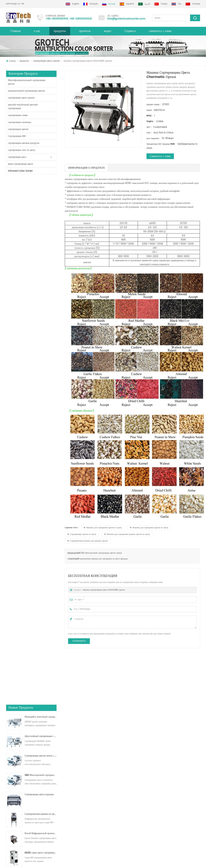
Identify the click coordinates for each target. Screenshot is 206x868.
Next (8, 735)
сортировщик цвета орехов (46, 61)
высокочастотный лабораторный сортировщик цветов (41, 386)
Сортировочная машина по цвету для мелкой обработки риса (41, 289)
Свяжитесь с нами (160, 156)
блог (8, 786)
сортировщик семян (18, 115)
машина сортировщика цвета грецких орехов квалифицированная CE (129, 720)
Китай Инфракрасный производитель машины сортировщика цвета (41, 308)
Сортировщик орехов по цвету (82, 534)
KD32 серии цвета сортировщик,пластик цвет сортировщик (41, 328)
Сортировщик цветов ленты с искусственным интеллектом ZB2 (41, 231)
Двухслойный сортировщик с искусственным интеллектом (41, 211)
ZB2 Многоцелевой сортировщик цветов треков (41, 250)
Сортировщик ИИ (17, 136)
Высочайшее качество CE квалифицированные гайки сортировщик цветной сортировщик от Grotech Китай (32, 720)
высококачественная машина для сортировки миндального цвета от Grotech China (80, 720)
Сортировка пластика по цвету (111, 810)
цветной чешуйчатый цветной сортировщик (23, 106)
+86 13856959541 (81, 19)
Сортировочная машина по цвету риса (115, 777)
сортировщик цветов (18, 129)
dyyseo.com (106, 862)
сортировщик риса (17, 157)
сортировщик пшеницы (20, 122)
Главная (16, 31)
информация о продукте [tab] (87, 168)
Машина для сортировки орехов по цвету (103, 528)
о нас (37, 31)
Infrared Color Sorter (20, 171)
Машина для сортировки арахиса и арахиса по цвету (177, 720)
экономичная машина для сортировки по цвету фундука (104, 559)
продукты (24, 61)
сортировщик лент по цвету (22, 150)
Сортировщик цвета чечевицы (111, 789)
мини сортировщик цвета (20, 164)
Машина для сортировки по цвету (113, 783)
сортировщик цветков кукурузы (24, 143)
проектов (85, 31)
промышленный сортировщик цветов (26, 91)
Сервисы (130, 31)
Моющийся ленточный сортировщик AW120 (41, 192)
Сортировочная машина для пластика (114, 795)
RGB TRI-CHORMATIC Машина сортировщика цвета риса (41, 347)
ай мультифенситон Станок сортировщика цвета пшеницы (41, 367)
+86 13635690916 (57, 19)
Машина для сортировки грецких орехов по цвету (127, 534)
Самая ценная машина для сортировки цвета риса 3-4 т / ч (41, 405)
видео (108, 31)
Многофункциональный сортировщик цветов (27, 82)
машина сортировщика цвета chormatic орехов (104, 590)
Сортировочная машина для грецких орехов (88, 541)
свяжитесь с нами (160, 31)
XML (8, 792)
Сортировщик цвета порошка (39, 270)
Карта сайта (11, 804)
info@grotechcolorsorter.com (126, 19)
